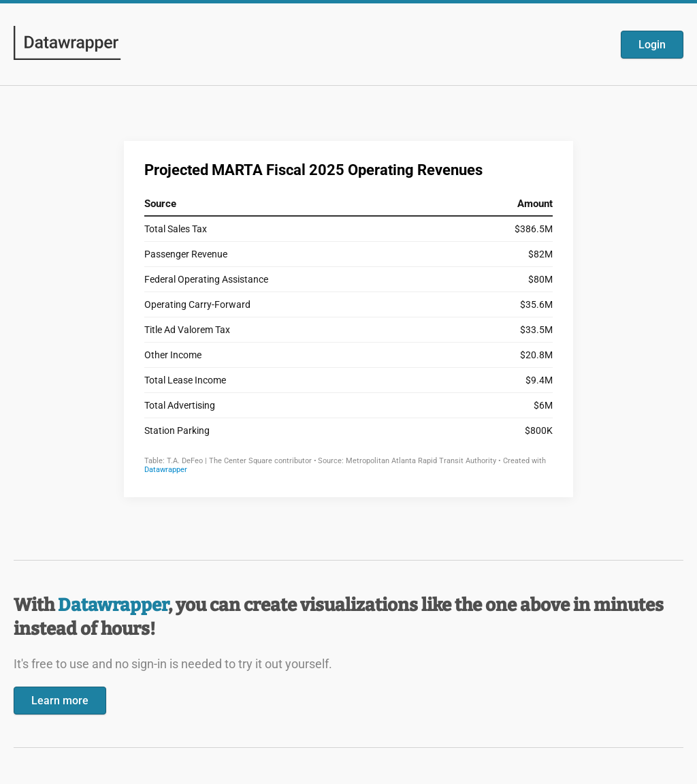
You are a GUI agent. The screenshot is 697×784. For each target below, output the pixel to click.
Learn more (60, 701)
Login (652, 45)
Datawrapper (113, 605)
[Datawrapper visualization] (348, 318)
